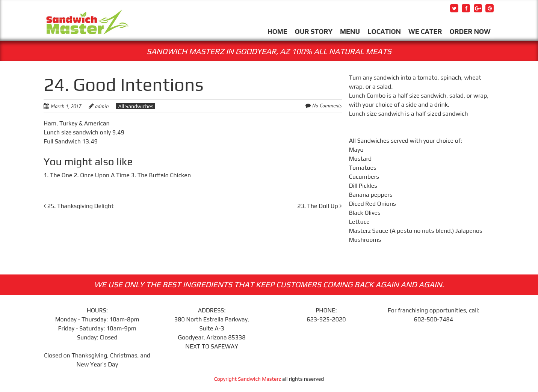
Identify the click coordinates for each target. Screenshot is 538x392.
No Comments (327, 106)
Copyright (226, 379)
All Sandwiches (136, 106)
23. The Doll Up (319, 206)
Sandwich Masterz (259, 379)
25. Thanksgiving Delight (79, 206)
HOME (277, 31)
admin (102, 106)
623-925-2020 (326, 319)
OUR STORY (314, 31)
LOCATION (384, 31)
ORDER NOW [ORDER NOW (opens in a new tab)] (470, 31)
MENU (350, 31)
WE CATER (425, 31)
